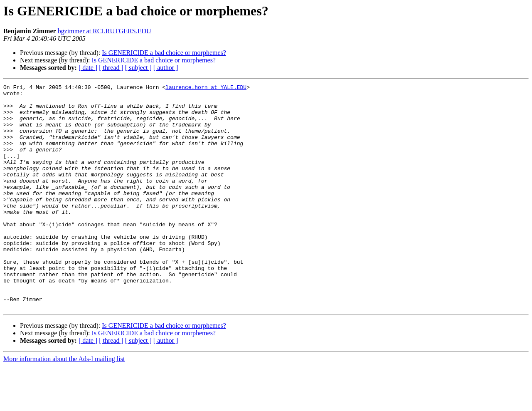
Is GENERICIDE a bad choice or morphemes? (164, 53)
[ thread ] (111, 68)
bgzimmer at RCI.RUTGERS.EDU (105, 31)
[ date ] (88, 68)
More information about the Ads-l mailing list (64, 404)
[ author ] (166, 68)
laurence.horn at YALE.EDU (206, 88)
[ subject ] (138, 68)
